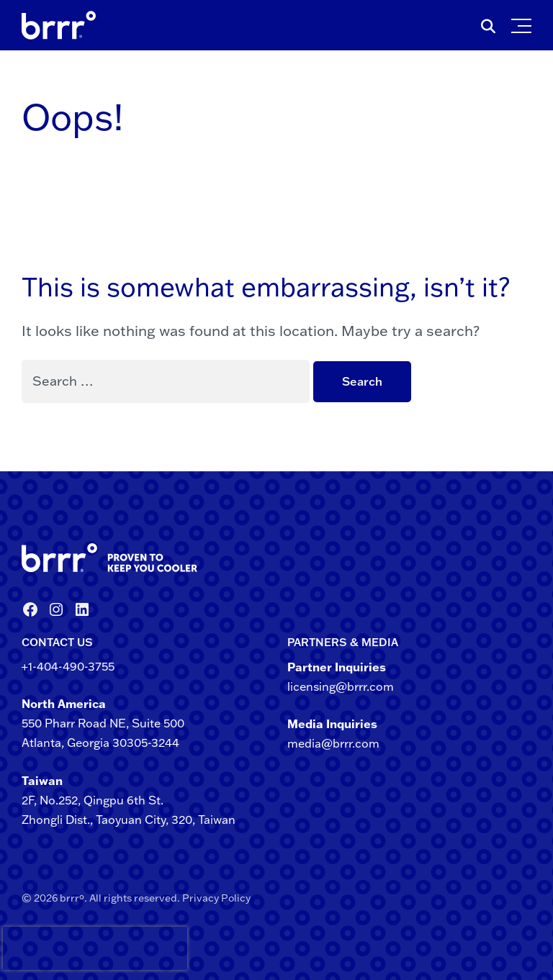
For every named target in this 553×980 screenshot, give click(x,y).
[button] (525, 22)
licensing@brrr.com (341, 686)
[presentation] (28, 948)
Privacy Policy (216, 898)
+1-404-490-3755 (68, 666)
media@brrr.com (333, 743)
